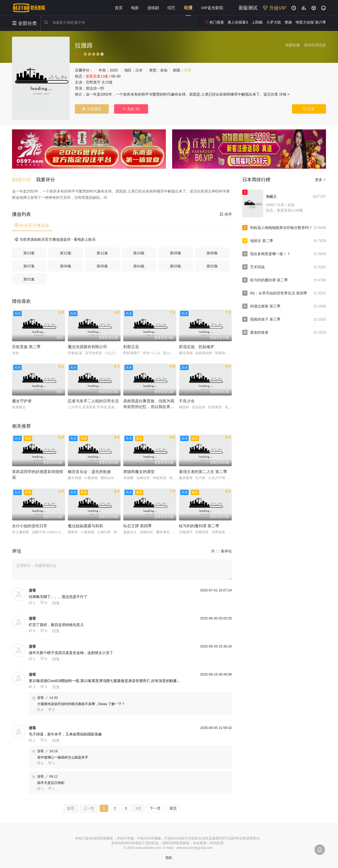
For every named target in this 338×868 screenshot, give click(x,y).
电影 (135, 8)
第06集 (66, 266)
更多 (320, 180)
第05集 (102, 266)
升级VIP (274, 8)
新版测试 (248, 8)
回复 (56, 603)
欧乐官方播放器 (32, 225)
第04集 (139, 266)
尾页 (173, 808)
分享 (309, 109)
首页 (119, 8)
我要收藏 (292, 45)
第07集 (29, 266)
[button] (24, 180)
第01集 (29, 279)
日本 (139, 70)
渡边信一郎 (95, 88)
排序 (226, 214)
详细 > (284, 94)
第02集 (212, 266)
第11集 (102, 253)
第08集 (212, 253)
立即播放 (92, 109)
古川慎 (107, 82)
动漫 (188, 8)
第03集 (176, 266)
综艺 (171, 8)
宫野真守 (93, 82)
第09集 (176, 253)
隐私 (169, 858)
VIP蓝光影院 (212, 8)
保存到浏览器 (315, 45)
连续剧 (153, 8)
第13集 (29, 253)
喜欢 (131, 109)
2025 (114, 70)
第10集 (139, 253)
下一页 (155, 808)
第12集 (66, 253)
